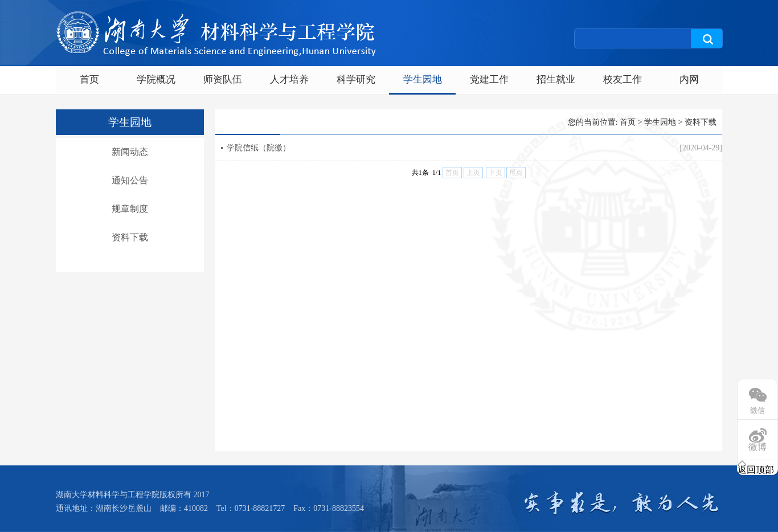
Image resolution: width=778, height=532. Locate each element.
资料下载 (130, 237)
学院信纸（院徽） (259, 148)
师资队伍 (223, 79)
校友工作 (623, 79)
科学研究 (356, 79)
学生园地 (423, 79)
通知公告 (130, 180)
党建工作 (489, 79)
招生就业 (556, 79)
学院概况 (156, 79)
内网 (689, 79)
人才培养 (289, 79)
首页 (89, 79)
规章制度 (130, 209)
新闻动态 (130, 152)
